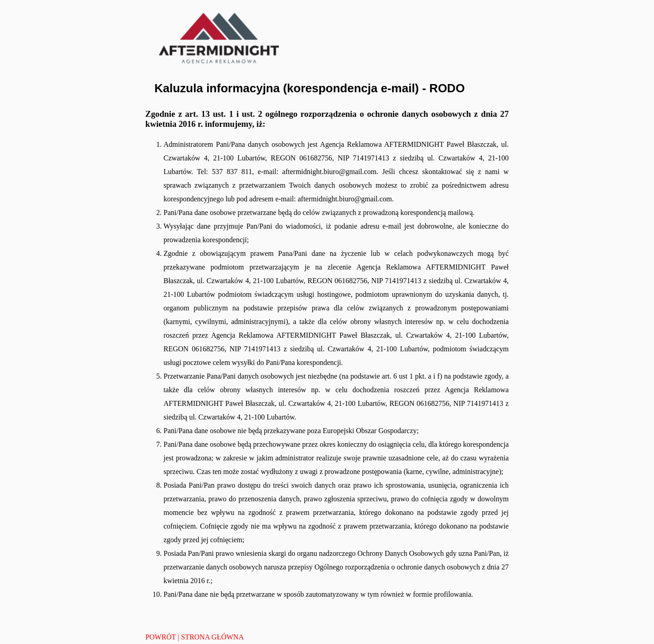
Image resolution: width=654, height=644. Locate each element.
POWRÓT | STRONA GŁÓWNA (195, 637)
